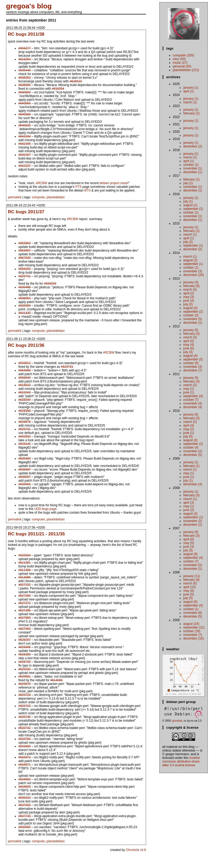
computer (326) (183, 55)
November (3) (193, 271)
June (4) (189, 301)
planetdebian (56, 197)
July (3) (188, 352)
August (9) (190, 554)
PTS (78, 187)
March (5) (190, 290)
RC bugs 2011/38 (26, 34)
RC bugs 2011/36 (26, 345)
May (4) (189, 345)
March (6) (190, 583)
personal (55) (182, 66)
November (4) (193, 403)
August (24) (191, 624)
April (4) (189, 425)
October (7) (191, 400)
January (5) (191, 330)
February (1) (191, 113)
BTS (88, 190)
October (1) (191, 165)
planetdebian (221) (186, 70)
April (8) (189, 539)
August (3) (190, 308)
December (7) (193, 370)
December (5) (193, 455)
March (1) (190, 102)
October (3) (191, 315)
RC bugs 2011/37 (26, 212)
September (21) (194, 627)
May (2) (189, 429)
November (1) (193, 168)
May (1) (189, 389)
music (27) (180, 63)
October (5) (191, 363)
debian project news (114, 183)
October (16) (192, 631)
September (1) (193, 246)
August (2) (190, 260)
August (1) (190, 205)
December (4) (193, 407)
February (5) (191, 286)
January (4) (191, 282)
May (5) (189, 543)
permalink (15, 197)
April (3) (189, 503)
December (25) (194, 275)
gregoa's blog (29, 6)
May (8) (189, 591)
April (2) (189, 293)
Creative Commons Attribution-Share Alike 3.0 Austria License (181, 762)
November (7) (193, 635)
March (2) (190, 385)
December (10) (194, 638)
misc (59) (179, 59)
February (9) (191, 580)
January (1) (191, 88)
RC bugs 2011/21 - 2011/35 (36, 534)
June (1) (189, 392)
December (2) (193, 146)
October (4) (191, 448)
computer (38, 197)
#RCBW (41, 183)
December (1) (193, 172)
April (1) (189, 91)
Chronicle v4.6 (136, 850)
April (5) (189, 341)
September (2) (193, 209)
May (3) (189, 297)
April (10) (189, 587)
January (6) (191, 414)
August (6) (190, 602)
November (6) (193, 613)
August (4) (190, 356)
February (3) (191, 334)
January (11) (192, 576)
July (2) (188, 242)
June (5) (189, 594)
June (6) (189, 348)
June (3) (189, 547)
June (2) (189, 510)
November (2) (193, 451)
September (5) (193, 359)
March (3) (190, 337)
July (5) (188, 436)
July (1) (188, 183)
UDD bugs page (45, 509)
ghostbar (177, 721)
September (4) (193, 396)
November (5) (193, 319)
